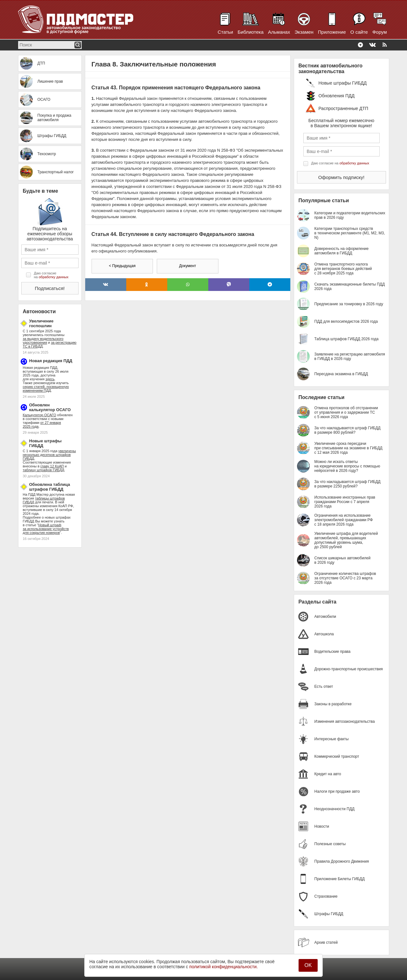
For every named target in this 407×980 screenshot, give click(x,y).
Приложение (332, 32)
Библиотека (251, 32)
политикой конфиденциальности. (224, 967)
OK (308, 965)
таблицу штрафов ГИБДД (44, 470)
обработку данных (54, 277)
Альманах (279, 32)
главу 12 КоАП (52, 466)
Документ (187, 266)
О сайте (359, 32)
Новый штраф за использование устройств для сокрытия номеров (46, 529)
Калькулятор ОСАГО (40, 415)
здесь (50, 379)
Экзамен (304, 32)
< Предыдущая (122, 266)
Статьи (226, 32)
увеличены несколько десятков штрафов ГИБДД (49, 455)
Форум (380, 32)
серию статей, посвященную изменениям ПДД (46, 389)
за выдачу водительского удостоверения (43, 341)
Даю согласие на (51, 275)
